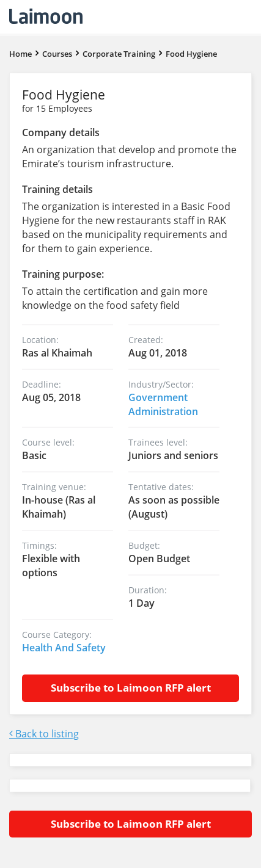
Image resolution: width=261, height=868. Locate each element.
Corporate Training (119, 54)
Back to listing (44, 734)
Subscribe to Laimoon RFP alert (131, 688)
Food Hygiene (191, 54)
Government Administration (163, 404)
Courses (57, 54)
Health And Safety (64, 648)
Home (20, 54)
